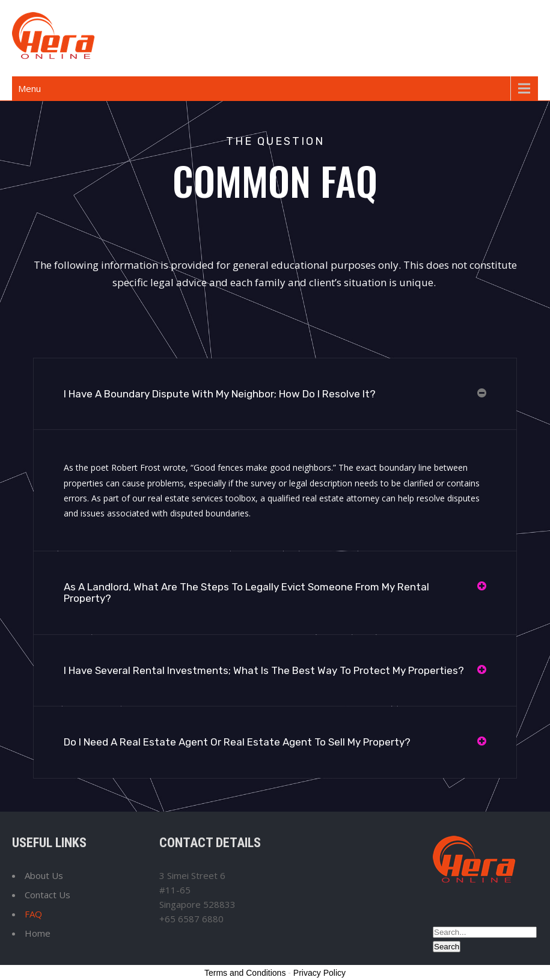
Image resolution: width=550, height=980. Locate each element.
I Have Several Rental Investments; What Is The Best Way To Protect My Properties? (264, 670)
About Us (44, 875)
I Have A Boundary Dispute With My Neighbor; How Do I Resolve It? (220, 394)
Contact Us (47, 895)
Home (38, 933)
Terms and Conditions (245, 973)
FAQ (33, 914)
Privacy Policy (319, 973)
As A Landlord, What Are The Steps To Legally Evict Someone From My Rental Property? (246, 593)
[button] (275, 394)
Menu (29, 88)
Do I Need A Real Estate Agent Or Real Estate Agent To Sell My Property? (237, 742)
